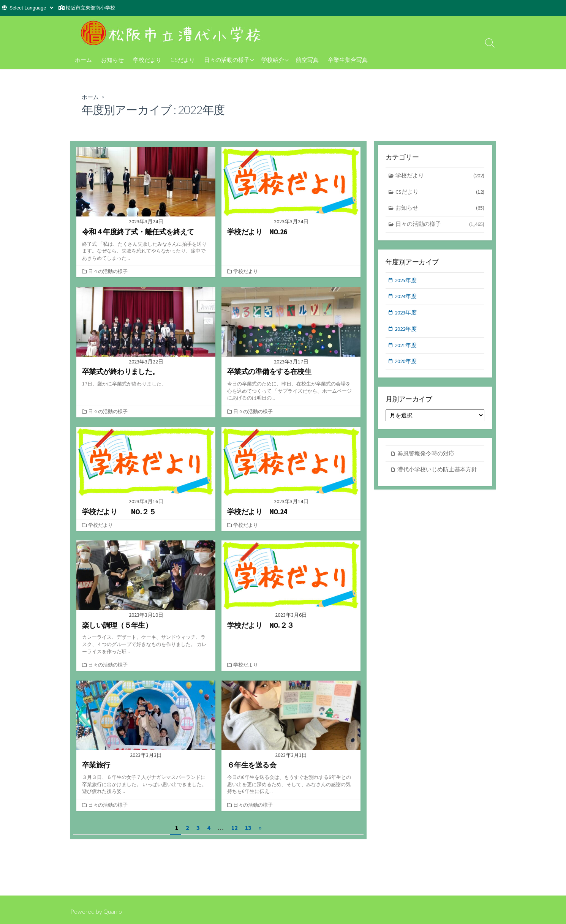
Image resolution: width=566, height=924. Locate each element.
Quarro (113, 911)
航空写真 (307, 60)
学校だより (147, 60)
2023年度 (406, 315)
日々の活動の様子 (227, 60)
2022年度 (406, 331)
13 (248, 827)
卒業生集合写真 (348, 60)
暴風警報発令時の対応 (426, 457)
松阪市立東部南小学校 (90, 8)
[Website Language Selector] (31, 8)
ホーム (83, 60)
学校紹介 (273, 60)
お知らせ (112, 60)
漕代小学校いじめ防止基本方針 (437, 473)
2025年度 (406, 282)
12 (234, 827)
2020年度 (406, 364)
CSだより (183, 60)
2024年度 (406, 298)
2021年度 (406, 348)
